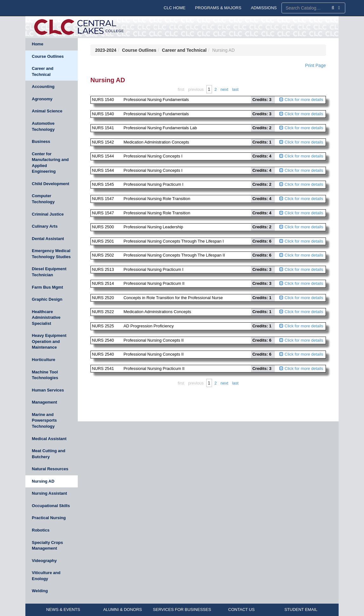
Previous (196, 89)
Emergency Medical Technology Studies (51, 254)
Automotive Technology (43, 126)
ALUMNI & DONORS (122, 609)
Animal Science (47, 111)
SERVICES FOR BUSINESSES (182, 609)
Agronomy (42, 99)
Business (41, 141)
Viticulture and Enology (46, 576)
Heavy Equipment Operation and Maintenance (49, 341)
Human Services (48, 390)
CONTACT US (241, 609)
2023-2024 (106, 50)
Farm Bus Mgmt (47, 287)
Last (235, 89)
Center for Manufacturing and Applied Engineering (50, 163)
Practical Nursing (49, 518)
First (181, 89)
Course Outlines (48, 56)
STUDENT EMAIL (301, 609)
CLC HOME (175, 8)
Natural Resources (50, 469)
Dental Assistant (48, 239)
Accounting (43, 87)
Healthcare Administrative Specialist (46, 318)
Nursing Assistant (49, 493)
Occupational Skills (51, 506)
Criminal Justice (48, 214)
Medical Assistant (49, 439)
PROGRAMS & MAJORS (218, 8)
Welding (40, 591)
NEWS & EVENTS (63, 609)
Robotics (41, 530)
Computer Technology (43, 199)
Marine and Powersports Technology (44, 420)
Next (225, 89)
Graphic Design (47, 299)
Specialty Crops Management (47, 546)
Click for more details (301, 100)
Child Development (50, 184)
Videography (44, 561)
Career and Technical (43, 71)
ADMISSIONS (264, 8)
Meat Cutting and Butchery (48, 454)
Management (44, 402)
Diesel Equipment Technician (49, 272)
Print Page (315, 65)
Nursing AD (43, 481)
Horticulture (43, 360)
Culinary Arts (45, 226)
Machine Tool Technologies (45, 375)
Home (37, 44)
